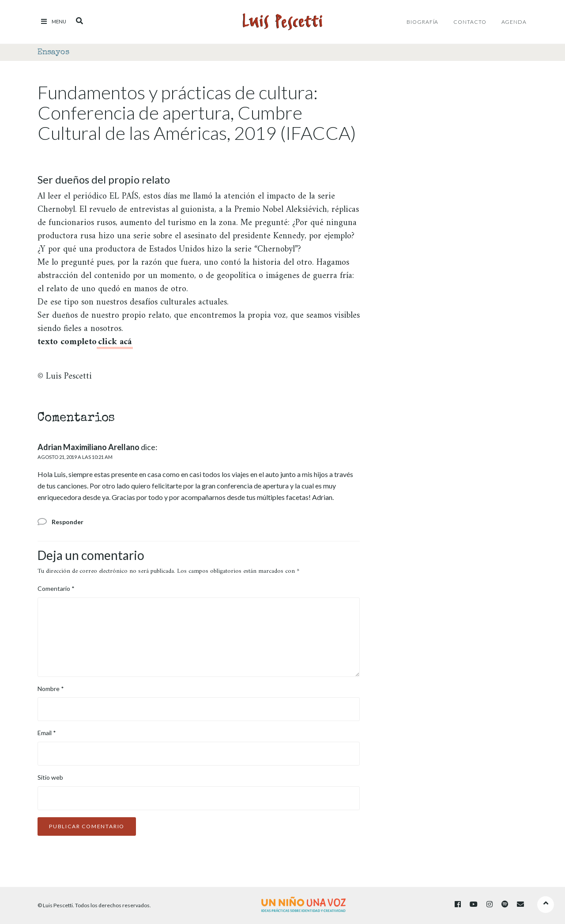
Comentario (56, 588)
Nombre (51, 689)
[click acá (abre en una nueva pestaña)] (115, 344)
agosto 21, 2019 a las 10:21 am (75, 457)
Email (47, 733)
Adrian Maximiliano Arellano (89, 447)
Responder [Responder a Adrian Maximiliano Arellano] (68, 522)
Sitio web (50, 777)
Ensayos (53, 53)
